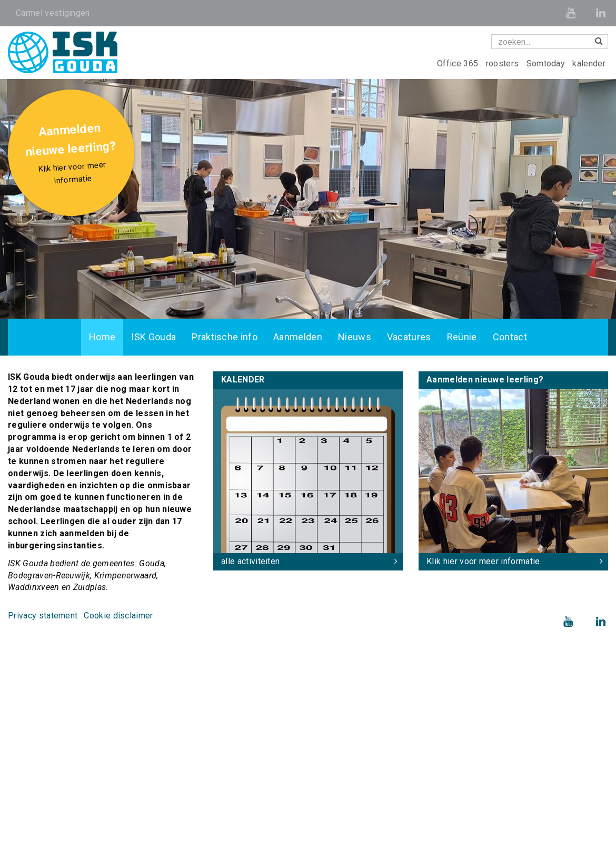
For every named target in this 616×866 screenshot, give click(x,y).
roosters (504, 63)
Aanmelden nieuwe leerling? (72, 155)
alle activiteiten (250, 561)
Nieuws (355, 337)
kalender (589, 63)
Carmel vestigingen (53, 13)
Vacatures (409, 337)
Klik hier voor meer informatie (483, 561)
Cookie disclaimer (118, 616)
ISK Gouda (153, 337)
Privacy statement (43, 616)
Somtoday (547, 63)
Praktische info (225, 337)
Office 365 (459, 63)
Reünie (462, 337)
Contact (510, 337)
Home (102, 337)
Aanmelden (298, 337)
